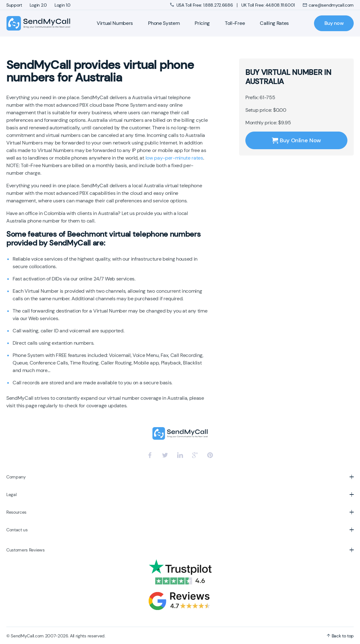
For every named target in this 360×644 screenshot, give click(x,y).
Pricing (202, 23)
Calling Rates (274, 23)
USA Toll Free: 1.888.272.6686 (202, 5)
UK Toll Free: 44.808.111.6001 (268, 5)
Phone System (164, 23)
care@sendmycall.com (328, 5)
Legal (11, 494)
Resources (16, 512)
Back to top (340, 636)
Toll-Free (235, 23)
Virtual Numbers (115, 23)
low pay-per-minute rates (174, 158)
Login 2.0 (38, 5)
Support (14, 5)
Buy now (334, 23)
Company (16, 477)
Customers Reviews (26, 550)
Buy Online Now (296, 140)
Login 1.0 (63, 5)
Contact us (17, 530)
